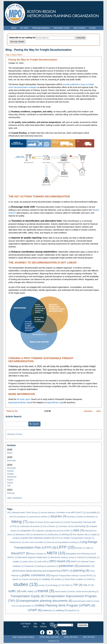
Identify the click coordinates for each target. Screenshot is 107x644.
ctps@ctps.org (54, 641)
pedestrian (69, 566)
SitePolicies (43, 625)
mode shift (43, 562)
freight (95, 535)
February (11, 493)
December (12, 468)
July (9, 485)
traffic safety (29, 591)
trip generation (27, 606)
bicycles (59, 516)
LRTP (66, 547)
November (12, 461)
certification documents (31, 526)
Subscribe (83, 625)
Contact (92, 28)
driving (67, 534)
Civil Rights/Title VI (26, 625)
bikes (82, 517)
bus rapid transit (55, 522)
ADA (13, 517)
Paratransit (31, 566)
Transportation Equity (27, 596)
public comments (36, 575)
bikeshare (92, 517)
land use (52, 542)
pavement (53, 566)
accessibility (93, 512)
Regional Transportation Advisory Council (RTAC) (73, 576)
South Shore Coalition (75, 579)
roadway (48, 579)
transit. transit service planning (84, 591)
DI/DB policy (55, 535)
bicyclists (73, 517)
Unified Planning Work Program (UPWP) (65, 605)
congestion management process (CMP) (54, 531)
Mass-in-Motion (38, 554)
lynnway (80, 548)
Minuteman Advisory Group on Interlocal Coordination (75, 557)
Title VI (88, 585)
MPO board (60, 561)
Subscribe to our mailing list (22, 38)
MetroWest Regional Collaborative (34, 557)
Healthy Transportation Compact (79, 538)
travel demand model (83, 601)
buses (42, 522)
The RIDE (67, 585)
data (79, 530)
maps (89, 548)
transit (46, 591)
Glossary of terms (15, 434)
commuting (81, 526)
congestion (27, 531)
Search (34, 424)
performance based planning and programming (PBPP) (42, 571)
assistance (23, 517)
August (10, 480)
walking (62, 610)
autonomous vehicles (40, 517)
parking (42, 566)
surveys (43, 585)
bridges (33, 522)
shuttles (59, 579)
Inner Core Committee (36, 542)
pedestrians (86, 566)
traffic (15, 591)
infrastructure (17, 542)
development (40, 535)
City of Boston (51, 526)
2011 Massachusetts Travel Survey (24, 512)
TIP (78, 585)
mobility (17, 562)
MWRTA (76, 562)
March (10, 453)
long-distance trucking (69, 542)
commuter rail (66, 526)
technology (54, 585)
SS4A (91, 579)
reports (17, 579)
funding (17, 538)
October (11, 471)
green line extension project (38, 538)
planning (81, 570)
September (12, 477)
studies (25, 584)
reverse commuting (31, 579)
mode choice (30, 562)
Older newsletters (15, 498)
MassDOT (20, 553)
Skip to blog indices (14, 55)
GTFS (59, 538)
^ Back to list (12, 411)
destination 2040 (24, 535)
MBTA (56, 553)
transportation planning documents (46, 601)
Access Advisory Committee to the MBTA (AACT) (63, 512)
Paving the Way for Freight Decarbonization (33, 60)
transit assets (62, 591)
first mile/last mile (82, 535)
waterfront (74, 610)
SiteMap (35, 625)
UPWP (35, 610)
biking (19, 522)
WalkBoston (49, 610)
